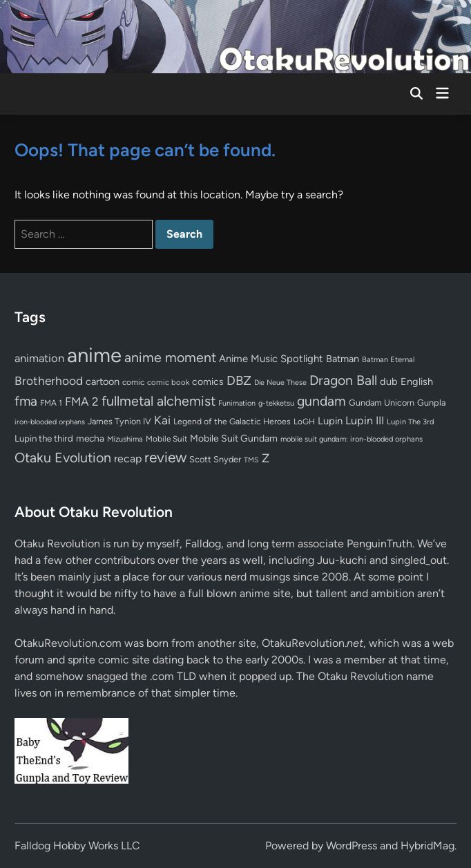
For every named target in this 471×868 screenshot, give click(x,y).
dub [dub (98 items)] (389, 381)
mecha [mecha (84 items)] (90, 438)
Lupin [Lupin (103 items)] (330, 421)
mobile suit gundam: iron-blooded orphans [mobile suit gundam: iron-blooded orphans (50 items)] (352, 439)
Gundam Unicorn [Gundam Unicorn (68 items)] (382, 403)
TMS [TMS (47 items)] (251, 460)
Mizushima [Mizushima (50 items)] (125, 439)
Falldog (203, 544)
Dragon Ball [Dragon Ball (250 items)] (343, 380)
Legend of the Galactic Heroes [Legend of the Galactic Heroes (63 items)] (232, 421)
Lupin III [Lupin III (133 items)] (365, 421)
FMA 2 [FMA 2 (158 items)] (82, 402)
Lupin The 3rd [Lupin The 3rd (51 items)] (411, 422)
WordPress (352, 846)
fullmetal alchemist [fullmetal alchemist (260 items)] (158, 401)
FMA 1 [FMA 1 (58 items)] (51, 403)
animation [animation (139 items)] (39, 358)
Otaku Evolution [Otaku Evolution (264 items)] (63, 457)
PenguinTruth (379, 544)
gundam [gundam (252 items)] (321, 401)
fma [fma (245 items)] (26, 401)
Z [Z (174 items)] (266, 458)
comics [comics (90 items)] (208, 382)
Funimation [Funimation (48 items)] (237, 403)
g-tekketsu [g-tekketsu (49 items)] (276, 403)
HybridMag (427, 846)
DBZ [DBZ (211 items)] (239, 380)
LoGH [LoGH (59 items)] (304, 422)
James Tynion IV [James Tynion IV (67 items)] (119, 421)
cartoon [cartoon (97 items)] (103, 381)
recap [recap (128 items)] (128, 459)
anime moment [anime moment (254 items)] (170, 357)
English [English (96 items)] (417, 381)
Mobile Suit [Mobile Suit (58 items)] (166, 439)
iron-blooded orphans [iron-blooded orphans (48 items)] (50, 422)
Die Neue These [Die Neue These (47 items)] (280, 383)
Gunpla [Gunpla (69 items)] (432, 403)
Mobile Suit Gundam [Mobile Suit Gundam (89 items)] (234, 438)
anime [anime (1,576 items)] (94, 355)
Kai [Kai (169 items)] (162, 420)
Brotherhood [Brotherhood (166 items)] (49, 381)
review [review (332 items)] (165, 457)
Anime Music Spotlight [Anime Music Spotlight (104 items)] (271, 359)
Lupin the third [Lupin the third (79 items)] (44, 438)
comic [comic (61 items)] (133, 382)
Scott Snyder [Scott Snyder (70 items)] (215, 459)
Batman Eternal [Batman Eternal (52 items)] (388, 359)
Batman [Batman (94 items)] (343, 359)
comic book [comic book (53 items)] (168, 382)
